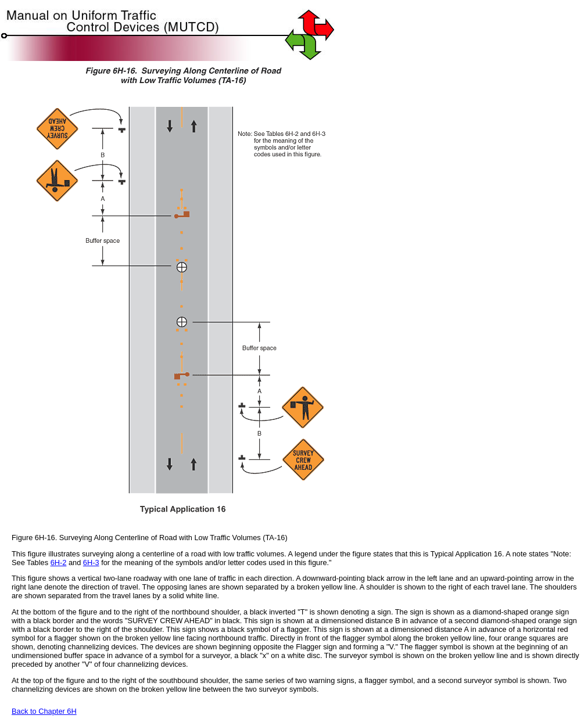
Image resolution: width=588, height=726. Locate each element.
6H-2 (59, 563)
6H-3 (91, 563)
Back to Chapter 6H (44, 711)
